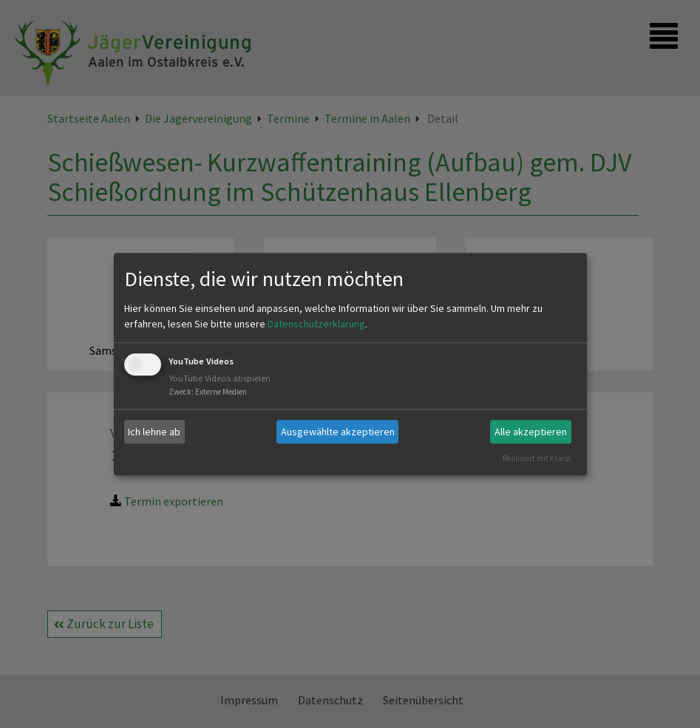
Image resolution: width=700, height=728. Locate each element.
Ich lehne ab (154, 432)
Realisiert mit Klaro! (537, 458)
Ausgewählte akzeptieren (338, 432)
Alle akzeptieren (531, 432)
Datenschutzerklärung (316, 324)
